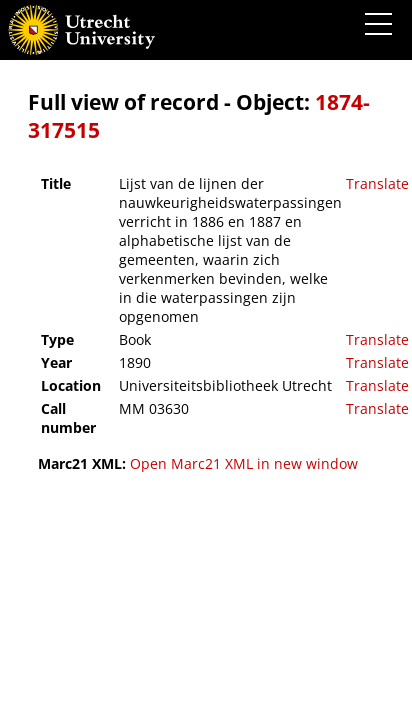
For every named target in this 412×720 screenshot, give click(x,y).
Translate (377, 183)
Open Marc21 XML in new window (244, 463)
